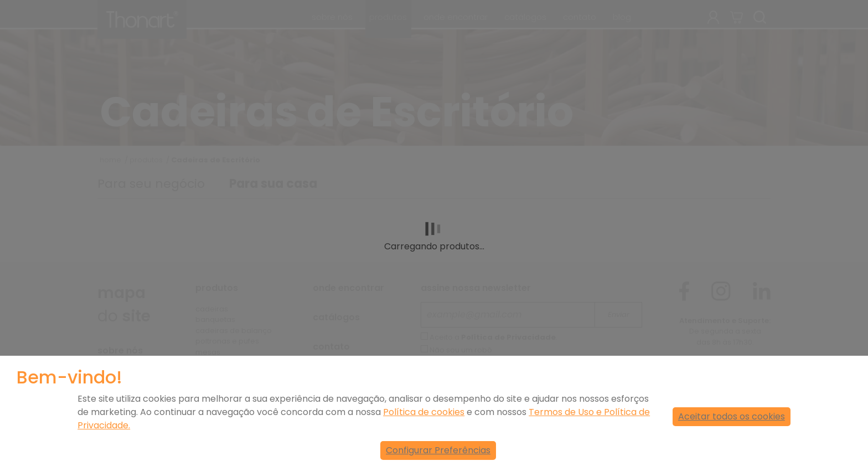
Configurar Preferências (438, 450)
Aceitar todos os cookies (732, 416)
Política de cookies (424, 412)
